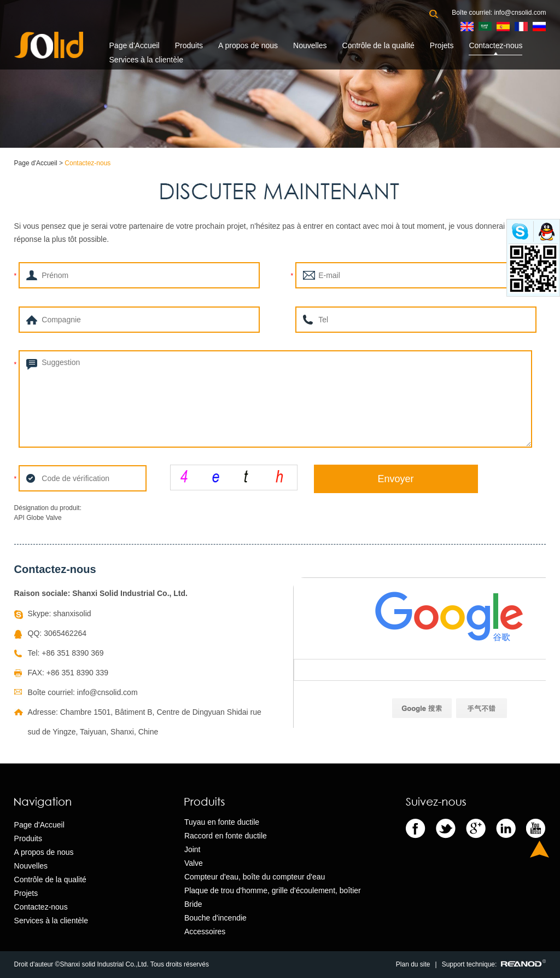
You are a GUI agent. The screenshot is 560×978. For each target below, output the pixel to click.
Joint (192, 849)
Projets (442, 45)
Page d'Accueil (135, 45)
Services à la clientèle (146, 60)
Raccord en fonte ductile (226, 836)
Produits (189, 45)
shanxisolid (72, 614)
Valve (194, 863)
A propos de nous (248, 45)
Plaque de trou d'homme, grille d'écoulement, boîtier (273, 890)
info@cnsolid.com (520, 13)
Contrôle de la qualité (378, 45)
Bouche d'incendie (215, 918)
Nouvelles (310, 45)
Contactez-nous (495, 45)
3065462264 (65, 633)
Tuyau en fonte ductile (222, 822)
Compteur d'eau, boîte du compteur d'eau (255, 877)
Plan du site (413, 964)
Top (539, 849)
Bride (193, 904)
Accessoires (205, 931)
